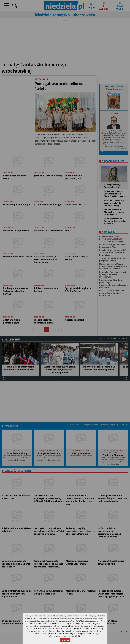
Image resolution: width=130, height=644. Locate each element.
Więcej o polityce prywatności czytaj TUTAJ (65, 636)
